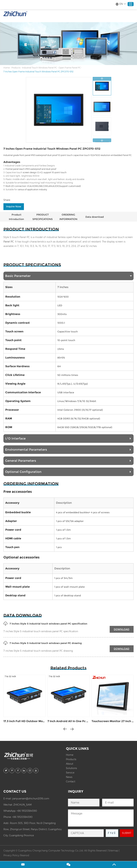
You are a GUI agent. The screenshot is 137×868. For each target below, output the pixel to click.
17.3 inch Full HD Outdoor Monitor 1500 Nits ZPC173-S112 (24, 721)
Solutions (71, 768)
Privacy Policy (11, 855)
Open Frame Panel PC (70, 68)
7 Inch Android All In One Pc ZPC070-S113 (68, 721)
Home (7, 68)
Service (70, 773)
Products (16, 68)
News (69, 777)
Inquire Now (14, 206)
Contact (71, 781)
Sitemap (113, 851)
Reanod (25, 855)
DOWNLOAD (122, 629)
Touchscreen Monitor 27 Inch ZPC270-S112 (113, 721)
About (70, 764)
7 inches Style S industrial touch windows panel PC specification (45, 624)
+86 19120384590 (27, 811)
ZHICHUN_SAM (22, 805)
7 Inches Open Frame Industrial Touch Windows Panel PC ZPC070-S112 (38, 72)
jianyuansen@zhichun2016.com (31, 799)
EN (121, 4)
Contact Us (15, 791)
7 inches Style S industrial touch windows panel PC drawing (43, 643)
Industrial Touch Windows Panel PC (39, 68)
